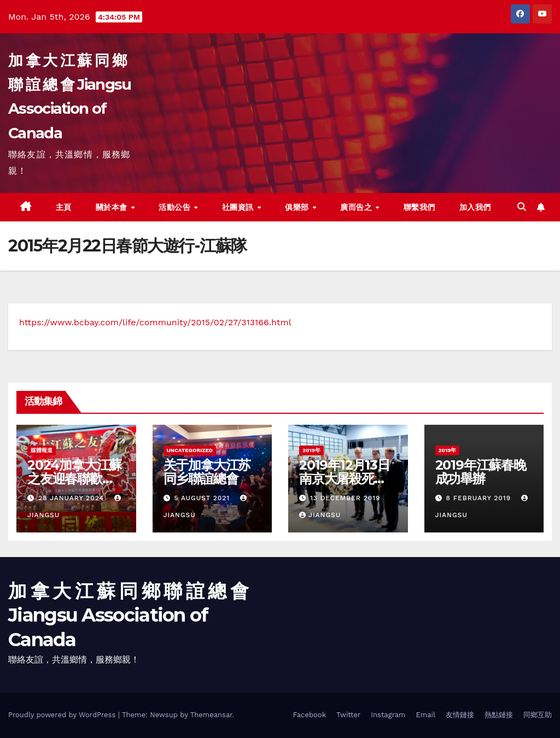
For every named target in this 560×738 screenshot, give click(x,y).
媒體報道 (42, 450)
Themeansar (211, 715)
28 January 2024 (72, 498)
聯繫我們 (419, 207)
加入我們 (475, 207)
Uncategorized (190, 450)
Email (426, 715)
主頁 (64, 207)
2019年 (311, 450)
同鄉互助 (538, 715)
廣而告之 (357, 207)
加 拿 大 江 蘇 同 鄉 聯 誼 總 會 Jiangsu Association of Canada (128, 615)
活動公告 (176, 207)
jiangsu (320, 515)
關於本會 (113, 207)
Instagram (388, 715)
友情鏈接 (460, 715)
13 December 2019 (345, 498)
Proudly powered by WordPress (63, 715)
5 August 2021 (203, 498)
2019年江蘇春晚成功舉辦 (481, 472)
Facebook (309, 715)
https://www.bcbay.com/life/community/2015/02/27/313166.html (155, 322)
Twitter (348, 715)
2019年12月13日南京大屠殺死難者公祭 (345, 479)
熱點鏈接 (499, 715)
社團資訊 (239, 207)
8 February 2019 (480, 498)
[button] (522, 207)
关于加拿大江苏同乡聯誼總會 (207, 472)
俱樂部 (298, 207)
